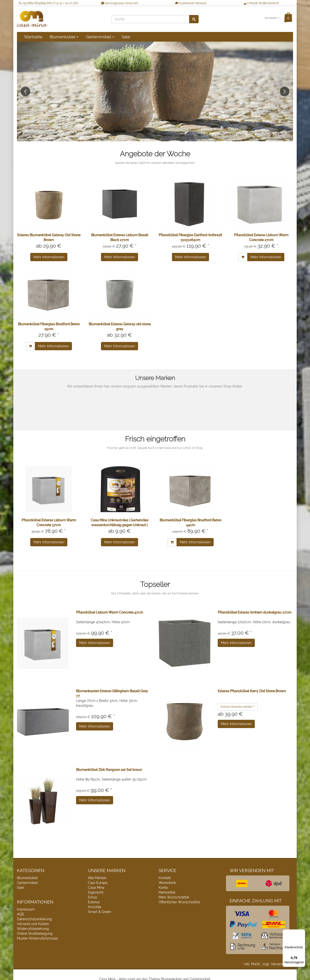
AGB (20, 914)
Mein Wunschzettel (174, 897)
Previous (25, 91)
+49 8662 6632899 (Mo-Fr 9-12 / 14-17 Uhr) (49, 3)
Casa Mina (96, 888)
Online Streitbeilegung (35, 934)
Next (285, 91)
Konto (163, 888)
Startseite (33, 37)
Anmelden (272, 18)
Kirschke (95, 907)
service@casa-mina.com (120, 3)
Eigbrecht (96, 892)
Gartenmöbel (100, 37)
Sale (126, 37)
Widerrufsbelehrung (33, 929)
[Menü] (302, 932)
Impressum (26, 909)
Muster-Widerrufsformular (38, 938)
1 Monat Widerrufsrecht (261, 3)
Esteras (94, 902)
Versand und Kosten (33, 924)
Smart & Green (100, 912)
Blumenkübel (64, 37)
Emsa (92, 897)
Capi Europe (98, 883)
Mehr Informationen (49, 257)
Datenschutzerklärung (34, 919)
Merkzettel (167, 892)
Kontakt (165, 878)
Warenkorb (167, 883)
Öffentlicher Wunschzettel (179, 902)
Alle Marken (97, 878)
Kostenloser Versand (190, 3)
